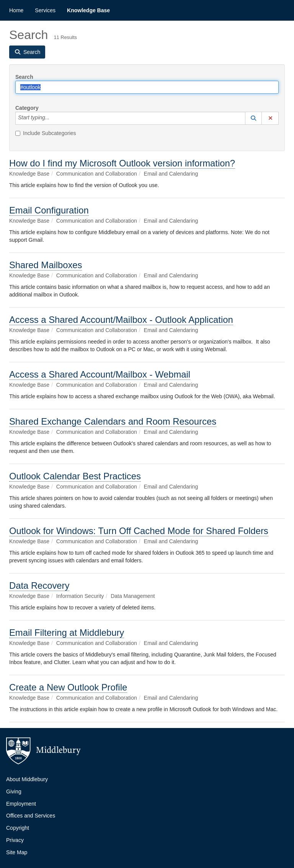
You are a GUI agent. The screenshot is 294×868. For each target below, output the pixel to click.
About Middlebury (27, 779)
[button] (253, 118)
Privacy (15, 840)
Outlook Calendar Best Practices (75, 476)
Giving (14, 791)
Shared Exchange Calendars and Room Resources (113, 421)
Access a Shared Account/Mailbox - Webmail (100, 374)
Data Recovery (39, 585)
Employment (21, 804)
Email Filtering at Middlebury (67, 633)
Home (16, 10)
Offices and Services (31, 816)
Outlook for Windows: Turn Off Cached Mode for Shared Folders (139, 531)
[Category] (54, 118)
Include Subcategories (46, 133)
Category (27, 108)
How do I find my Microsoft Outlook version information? (122, 163)
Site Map (17, 852)
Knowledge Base (88, 10)
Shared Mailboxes (46, 265)
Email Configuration (49, 210)
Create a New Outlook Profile (68, 687)
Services (45, 10)
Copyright (18, 828)
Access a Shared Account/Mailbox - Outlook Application (121, 320)
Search (24, 77)
